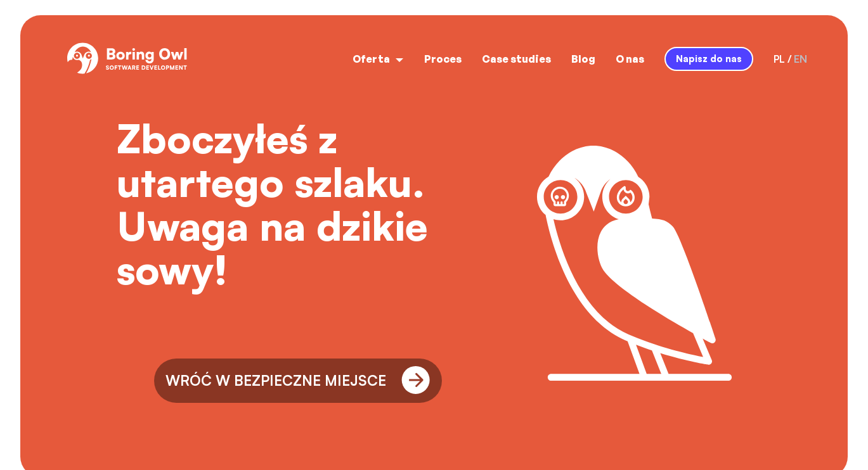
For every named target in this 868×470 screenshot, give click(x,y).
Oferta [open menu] (378, 59)
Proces (443, 59)
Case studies (516, 59)
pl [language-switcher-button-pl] (779, 59)
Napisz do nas (709, 58)
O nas (630, 59)
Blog (583, 59)
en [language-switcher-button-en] (800, 59)
